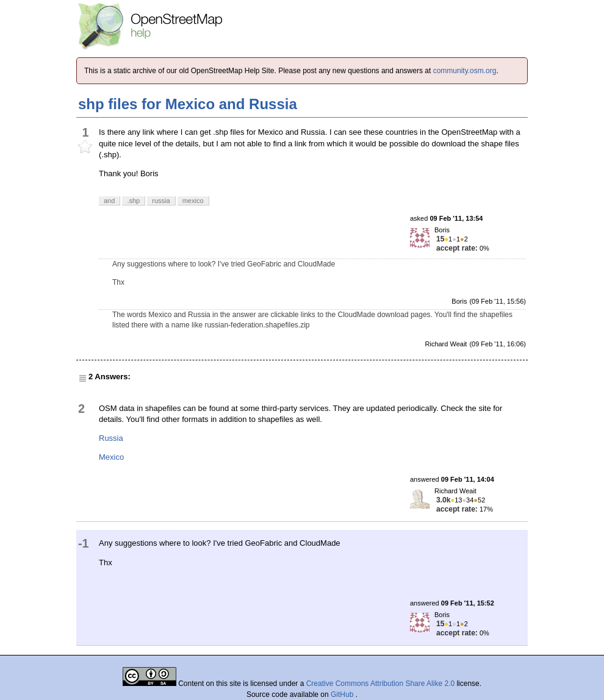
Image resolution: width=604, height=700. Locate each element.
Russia (111, 438)
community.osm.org (465, 71)
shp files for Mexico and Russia (188, 104)
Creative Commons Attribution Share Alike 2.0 (380, 684)
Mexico (111, 457)
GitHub (343, 695)
